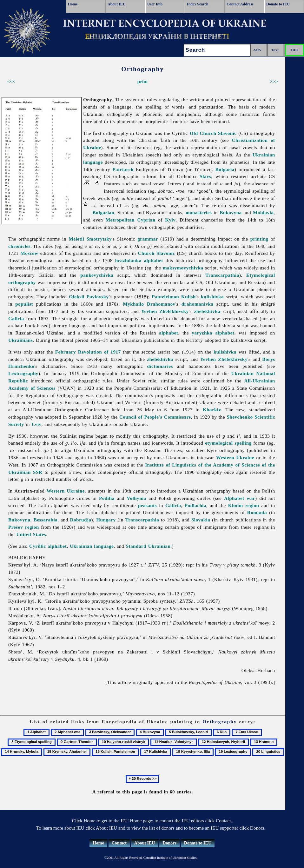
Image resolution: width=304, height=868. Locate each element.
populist (24, 304)
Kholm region (244, 505)
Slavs (205, 176)
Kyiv (170, 220)
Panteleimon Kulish (174, 297)
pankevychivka (97, 275)
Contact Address (240, 4)
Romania (257, 512)
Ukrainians (20, 340)
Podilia (107, 498)
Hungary (106, 520)
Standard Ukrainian (148, 546)
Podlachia (195, 505)
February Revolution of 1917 (88, 352)
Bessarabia (46, 520)
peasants (147, 505)
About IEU (116, 4)
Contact (119, 843)
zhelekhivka (207, 311)
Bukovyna (231, 212)
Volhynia (136, 498)
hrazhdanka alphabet (139, 260)
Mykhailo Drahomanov (149, 304)
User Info (155, 4)
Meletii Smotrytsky (90, 239)
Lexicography (23, 373)
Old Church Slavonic (213, 133)
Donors (169, 843)
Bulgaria (225, 169)
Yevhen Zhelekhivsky (165, 311)
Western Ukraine (235, 457)
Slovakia (201, 520)
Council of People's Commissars (155, 417)
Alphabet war (240, 498)
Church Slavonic (156, 253)
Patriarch (123, 169)
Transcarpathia (222, 275)
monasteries (199, 212)
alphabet (169, 333)
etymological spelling (228, 443)
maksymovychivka (183, 268)
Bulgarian (103, 212)
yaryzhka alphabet (213, 333)
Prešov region (24, 527)
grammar (148, 239)
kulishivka (212, 297)
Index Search (198, 4)
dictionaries (160, 366)
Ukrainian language (92, 546)
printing (259, 239)
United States (31, 534)
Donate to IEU (278, 4)
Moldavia (263, 212)
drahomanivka (198, 304)
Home (73, 4)
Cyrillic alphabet (48, 546)
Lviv (36, 424)
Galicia (16, 318)
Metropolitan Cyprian (131, 220)
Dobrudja (81, 520)
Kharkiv (212, 410)
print (143, 81)
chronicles (19, 246)
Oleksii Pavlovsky (89, 297)
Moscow (30, 253)
